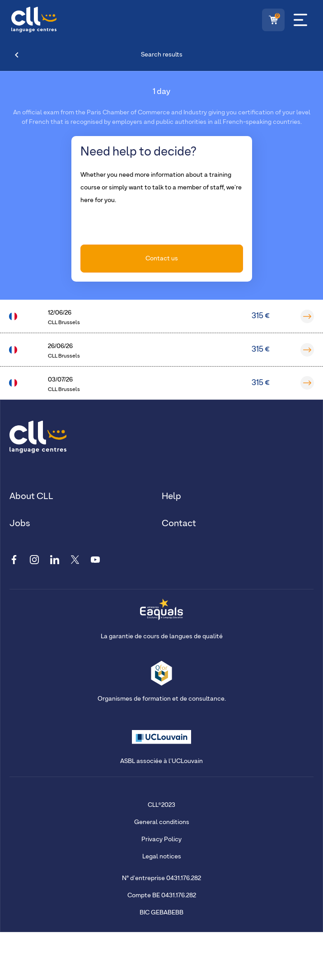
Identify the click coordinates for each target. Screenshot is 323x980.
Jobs (20, 523)
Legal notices (162, 857)
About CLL (31, 496)
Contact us (162, 259)
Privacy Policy (161, 839)
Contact (179, 523)
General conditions (162, 822)
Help (171, 496)
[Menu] (300, 20)
